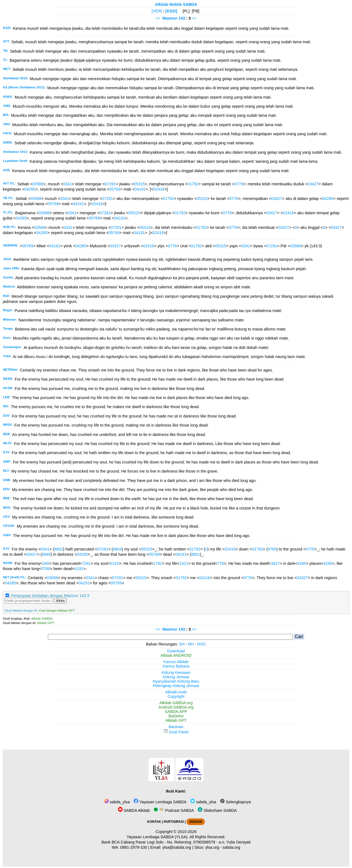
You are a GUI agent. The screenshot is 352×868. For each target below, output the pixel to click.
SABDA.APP (176, 712)
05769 (115, 189)
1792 (158, 563)
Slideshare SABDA (217, 810)
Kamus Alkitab (176, 662)
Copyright (176, 696)
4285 (302, 563)
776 (221, 563)
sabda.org (232, 847)
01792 (193, 184)
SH (182, 644)
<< (158, 18)
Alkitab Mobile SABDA (176, 4)
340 (46, 563)
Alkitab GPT (46, 623)
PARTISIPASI (174, 822)
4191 (79, 569)
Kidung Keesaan (176, 672)
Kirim (61, 601)
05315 (139, 184)
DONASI (196, 822)
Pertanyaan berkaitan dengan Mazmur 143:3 (50, 596)
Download (176, 651)
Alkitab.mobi (176, 692)
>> (194, 18)
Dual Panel (176, 732)
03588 (38, 184)
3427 (275, 563)
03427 (313, 184)
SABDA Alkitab (134, 810)
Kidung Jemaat (176, 677)
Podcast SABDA (174, 810)
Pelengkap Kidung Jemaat (176, 686)
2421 (184, 563)
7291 (86, 563)
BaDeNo (176, 716)
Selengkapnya (235, 802)
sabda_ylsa (117, 802)
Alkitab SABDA (42, 619)
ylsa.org (212, 847)
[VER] (157, 11)
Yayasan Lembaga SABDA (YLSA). (158, 837)
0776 (239, 184)
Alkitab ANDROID (176, 655)
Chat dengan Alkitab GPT (57, 611)
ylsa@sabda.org (177, 847)
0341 (67, 184)
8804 (117, 549)
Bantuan (176, 727)
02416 (159, 189)
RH (191, 644)
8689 (46, 554)
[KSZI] (171, 11)
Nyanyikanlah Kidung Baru (176, 681)
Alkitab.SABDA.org (176, 703)
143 (182, 18)
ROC (202, 644)
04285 (30, 189)
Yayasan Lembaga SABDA (160, 802)
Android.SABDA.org (176, 707)
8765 (272, 549)
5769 (46, 569)
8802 (59, 549)
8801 (196, 554)
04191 (140, 189)
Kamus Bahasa (176, 666)
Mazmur (170, 18)
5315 (114, 563)
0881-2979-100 (134, 847)
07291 (110, 184)
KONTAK (154, 822)
